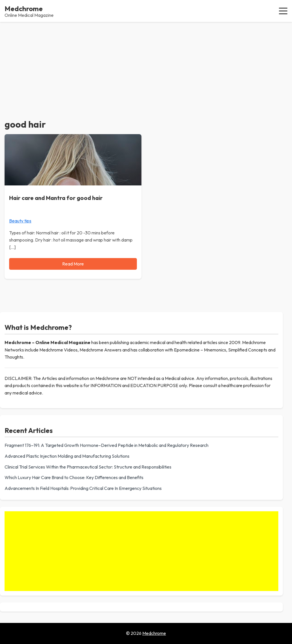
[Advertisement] (146, 65)
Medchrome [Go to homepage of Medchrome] (154, 633)
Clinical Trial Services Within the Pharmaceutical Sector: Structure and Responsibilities (88, 467)
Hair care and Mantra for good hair (56, 198)
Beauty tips (20, 221)
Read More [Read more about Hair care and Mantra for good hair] (73, 264)
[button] (283, 11)
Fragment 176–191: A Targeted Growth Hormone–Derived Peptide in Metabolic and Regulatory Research (107, 445)
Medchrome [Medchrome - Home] (24, 9)
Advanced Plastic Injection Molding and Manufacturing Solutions (67, 456)
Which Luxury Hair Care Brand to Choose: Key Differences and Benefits (74, 477)
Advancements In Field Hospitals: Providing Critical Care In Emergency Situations (83, 488)
